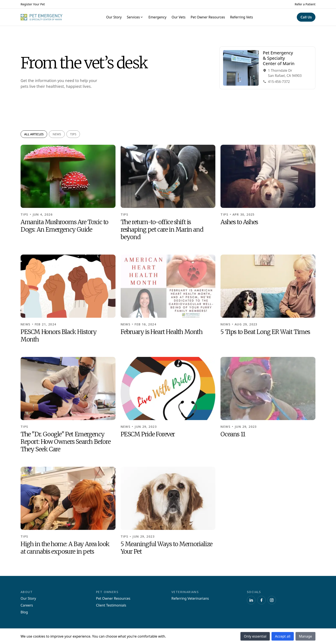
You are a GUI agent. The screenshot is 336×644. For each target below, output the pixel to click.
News (57, 134)
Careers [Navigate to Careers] (27, 605)
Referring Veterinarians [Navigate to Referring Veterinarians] (190, 598)
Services (135, 17)
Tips (73, 134)
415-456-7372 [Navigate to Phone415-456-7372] (276, 82)
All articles (34, 134)
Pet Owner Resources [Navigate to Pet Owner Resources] (208, 17)
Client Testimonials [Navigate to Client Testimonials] (111, 605)
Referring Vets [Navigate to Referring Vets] (241, 17)
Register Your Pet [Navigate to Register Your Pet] (33, 4)
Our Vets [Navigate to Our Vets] (179, 17)
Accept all (283, 636)
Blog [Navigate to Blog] (24, 612)
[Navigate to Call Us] (306, 17)
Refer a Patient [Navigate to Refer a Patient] (305, 4)
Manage (305, 636)
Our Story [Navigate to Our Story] (114, 17)
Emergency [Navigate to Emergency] (157, 17)
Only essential (255, 636)
